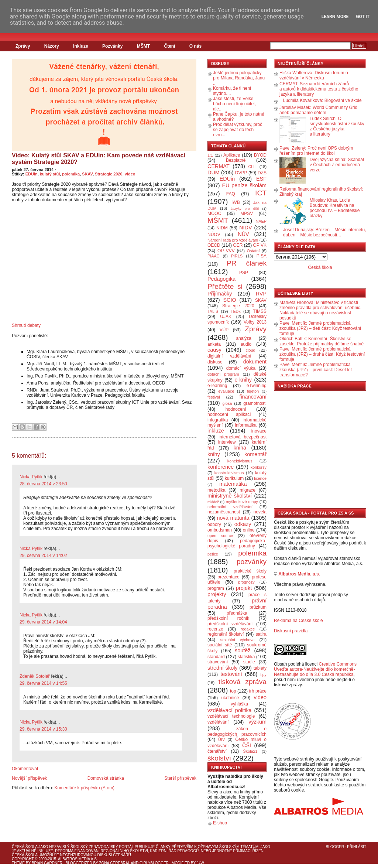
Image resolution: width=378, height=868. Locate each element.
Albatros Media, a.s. (299, 574)
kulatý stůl (50, 174)
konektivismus (240, 461)
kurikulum (234, 478)
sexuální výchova (238, 640)
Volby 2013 (255, 322)
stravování (218, 662)
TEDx (236, 311)
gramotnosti (255, 403)
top (233, 691)
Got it (363, 17)
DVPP (241, 173)
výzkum (257, 722)
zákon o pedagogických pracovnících (237, 732)
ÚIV (221, 739)
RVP (261, 294)
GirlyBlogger (154, 863)
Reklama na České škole (298, 621)
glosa (227, 403)
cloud (251, 350)
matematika (233, 484)
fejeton (253, 391)
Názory (52, 46)
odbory (214, 524)
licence (260, 478)
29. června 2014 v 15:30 (43, 729)
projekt (244, 588)
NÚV (243, 234)
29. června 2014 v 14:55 (43, 683)
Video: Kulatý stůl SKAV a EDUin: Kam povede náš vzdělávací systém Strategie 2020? (99, 159)
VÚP (224, 330)
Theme (18, 863)
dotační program (223, 374)
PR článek (247, 263)
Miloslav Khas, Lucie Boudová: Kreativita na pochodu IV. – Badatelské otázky (335, 208)
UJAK (226, 317)
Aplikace (232, 155)
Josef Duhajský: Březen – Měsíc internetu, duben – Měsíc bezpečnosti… (325, 232)
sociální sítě (220, 645)
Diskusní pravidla (291, 631)
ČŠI (247, 745)
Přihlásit (357, 847)
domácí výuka (241, 368)
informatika (246, 425)
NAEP (261, 221)
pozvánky (252, 562)
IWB (236, 202)
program (216, 588)
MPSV (247, 213)
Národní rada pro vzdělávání (233, 240)
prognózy (246, 582)
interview (227, 442)
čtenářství (217, 751)
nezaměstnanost (224, 512)
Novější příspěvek (29, 778)
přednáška (237, 613)
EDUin (32, 174)
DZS (262, 173)
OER (238, 245)
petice (213, 554)
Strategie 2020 (109, 174)
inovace (259, 431)
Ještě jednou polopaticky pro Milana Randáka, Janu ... (239, 78)
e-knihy (243, 380)
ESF (261, 179)
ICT (261, 193)
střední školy (223, 668)
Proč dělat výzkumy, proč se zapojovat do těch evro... (238, 130)
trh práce (258, 691)
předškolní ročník (228, 618)
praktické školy (250, 571)
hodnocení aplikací (229, 414)
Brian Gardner (47, 863)
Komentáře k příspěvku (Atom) (84, 788)
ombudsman (220, 530)
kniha (240, 448)
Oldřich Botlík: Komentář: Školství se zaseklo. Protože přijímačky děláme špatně (322, 341)
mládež (213, 502)
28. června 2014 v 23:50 (43, 484)
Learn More (335, 17)
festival (214, 397)
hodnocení (236, 409)
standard (216, 657)
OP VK (260, 245)
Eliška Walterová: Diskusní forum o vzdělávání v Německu (314, 75)
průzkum (258, 607)
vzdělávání (218, 722)
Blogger (335, 847)
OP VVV (226, 251)
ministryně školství (230, 496)
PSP (244, 273)
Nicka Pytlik (31, 477)
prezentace (228, 577)
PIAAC (213, 256)
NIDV (245, 228)
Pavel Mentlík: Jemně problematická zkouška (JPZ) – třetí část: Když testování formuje (320, 328)
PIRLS (237, 256)
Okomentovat (25, 769)
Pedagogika (221, 279)
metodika (217, 490)
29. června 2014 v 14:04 (43, 622)
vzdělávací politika (230, 710)
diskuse (215, 362)
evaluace (226, 391)
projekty (217, 594)
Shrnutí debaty (26, 325)
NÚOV (214, 235)
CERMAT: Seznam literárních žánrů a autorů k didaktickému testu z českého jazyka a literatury (319, 89)
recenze (215, 629)
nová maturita (233, 518)
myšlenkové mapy (242, 502)
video (130, 174)
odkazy (243, 524)
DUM (214, 172)
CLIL (252, 167)
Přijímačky (220, 294)
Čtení (169, 46)
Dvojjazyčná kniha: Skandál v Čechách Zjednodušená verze (337, 165)
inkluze (216, 431)
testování (231, 674)
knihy (214, 454)
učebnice (230, 698)
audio (246, 344)
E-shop (220, 823)
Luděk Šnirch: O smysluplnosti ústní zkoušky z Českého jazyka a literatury (337, 126)
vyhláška (239, 704)
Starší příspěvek (180, 778)
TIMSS (260, 311)
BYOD (260, 155)
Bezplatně (236, 160)
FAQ (231, 194)
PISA (262, 256)
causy (214, 350)
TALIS (213, 311)
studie (249, 662)
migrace (248, 490)
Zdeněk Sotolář (35, 676)
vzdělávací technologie (231, 716)
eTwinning (257, 386)
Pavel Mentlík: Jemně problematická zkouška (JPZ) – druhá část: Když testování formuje (322, 354)
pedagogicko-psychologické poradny (237, 543)
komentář (255, 454)
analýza (243, 338)
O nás (195, 46)
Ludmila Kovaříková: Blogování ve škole (322, 100)
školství (219, 758)
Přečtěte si (225, 286)
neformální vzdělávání (230, 507)
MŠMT (143, 46)
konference (221, 467)
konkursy (259, 467)
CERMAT (219, 166)
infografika (218, 420)
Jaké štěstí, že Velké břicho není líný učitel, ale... (234, 104)
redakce (248, 629)
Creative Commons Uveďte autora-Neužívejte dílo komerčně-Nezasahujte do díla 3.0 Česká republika (315, 669)
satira (261, 634)
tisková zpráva (243, 682)
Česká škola (320, 267)
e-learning (217, 386)
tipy (263, 674)
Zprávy (23, 46)
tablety (260, 668)
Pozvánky (112, 46)
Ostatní (253, 251)
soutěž (243, 650)
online (249, 530)
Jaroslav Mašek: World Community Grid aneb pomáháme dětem (318, 110)
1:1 (210, 155)
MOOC (214, 213)
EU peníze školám (244, 185)
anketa (214, 344)
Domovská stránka (106, 778)
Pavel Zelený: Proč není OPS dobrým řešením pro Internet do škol (316, 151)
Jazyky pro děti (245, 209)
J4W (200, 863)
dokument (255, 362)
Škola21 (250, 751)
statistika (246, 657)
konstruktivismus (229, 473)
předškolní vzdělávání (230, 624)
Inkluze (81, 46)
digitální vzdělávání (229, 356)
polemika (71, 174)
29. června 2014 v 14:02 (43, 556)
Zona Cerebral (114, 863)
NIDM (222, 228)
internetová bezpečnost (243, 437)
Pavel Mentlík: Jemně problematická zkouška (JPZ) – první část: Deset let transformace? (316, 370)
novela (260, 512)
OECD (214, 245)
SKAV (87, 174)
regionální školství (226, 634)
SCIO (229, 300)
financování (253, 397)
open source (220, 536)
